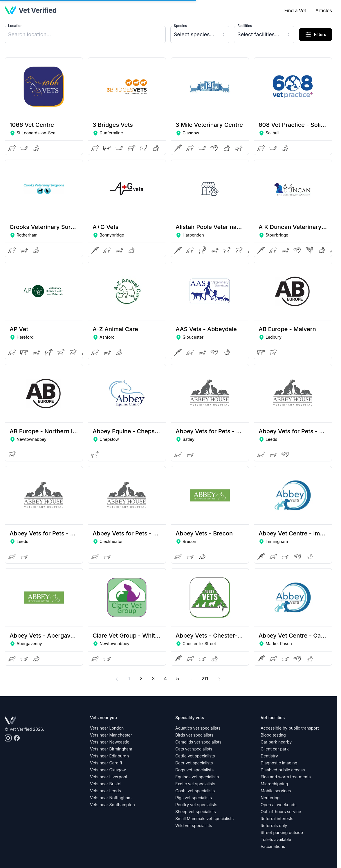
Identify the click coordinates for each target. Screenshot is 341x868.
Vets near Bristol (106, 784)
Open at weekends (278, 805)
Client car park (275, 749)
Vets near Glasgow (108, 770)
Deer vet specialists (194, 763)
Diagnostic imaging (279, 763)
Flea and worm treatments (286, 777)
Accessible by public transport (290, 728)
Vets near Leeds (105, 791)
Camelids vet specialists (198, 742)
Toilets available (276, 839)
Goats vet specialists (195, 791)
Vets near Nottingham (111, 798)
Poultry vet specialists (196, 805)
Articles (324, 10)
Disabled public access (283, 770)
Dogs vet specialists (194, 770)
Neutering (270, 798)
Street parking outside (282, 832)
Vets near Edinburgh (109, 756)
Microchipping (274, 784)
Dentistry (269, 756)
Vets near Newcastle (110, 742)
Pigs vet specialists (194, 798)
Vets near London (107, 728)
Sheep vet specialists (196, 812)
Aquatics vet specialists (198, 728)
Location (15, 26)
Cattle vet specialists (195, 756)
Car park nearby (276, 742)
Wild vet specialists (194, 825)
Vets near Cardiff (106, 763)
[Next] (220, 678)
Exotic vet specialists (195, 784)
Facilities (245, 26)
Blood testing (273, 735)
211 (207, 678)
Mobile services (276, 791)
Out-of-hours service (281, 812)
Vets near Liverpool (109, 777)
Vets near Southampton (112, 805)
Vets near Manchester (111, 735)
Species (181, 26)
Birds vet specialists (194, 735)
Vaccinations (273, 846)
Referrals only (274, 825)
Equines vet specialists (197, 777)
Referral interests (277, 819)
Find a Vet (295, 10)
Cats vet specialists (194, 749)
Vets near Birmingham (111, 749)
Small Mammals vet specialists (204, 819)
